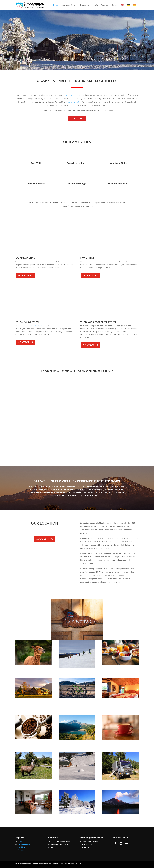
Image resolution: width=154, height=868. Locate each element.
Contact (115, 5)
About (20, 841)
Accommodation (68, 5)
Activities (105, 5)
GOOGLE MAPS (45, 539)
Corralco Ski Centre (38, 326)
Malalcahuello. (71, 95)
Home (56, 5)
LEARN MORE (25, 275)
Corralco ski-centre (73, 102)
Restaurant (85, 5)
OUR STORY (77, 118)
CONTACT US (25, 342)
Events (95, 5)
